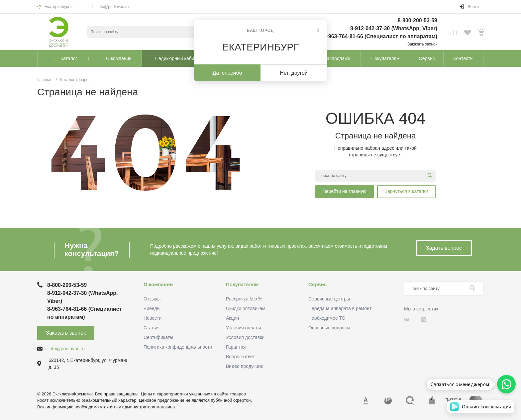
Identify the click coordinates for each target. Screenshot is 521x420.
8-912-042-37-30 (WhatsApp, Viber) (394, 28)
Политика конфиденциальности (178, 347)
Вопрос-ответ (240, 357)
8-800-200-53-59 (417, 20)
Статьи (151, 328)
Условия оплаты (243, 328)
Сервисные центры (329, 299)
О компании (158, 284)
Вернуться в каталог (406, 191)
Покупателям (242, 284)
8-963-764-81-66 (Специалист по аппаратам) (380, 36)
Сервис (317, 284)
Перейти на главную (345, 191)
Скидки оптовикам (246, 308)
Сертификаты (158, 337)
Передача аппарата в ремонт (340, 308)
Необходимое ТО (327, 318)
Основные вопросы (329, 328)
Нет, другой (294, 73)
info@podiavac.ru (113, 7)
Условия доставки (245, 337)
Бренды (152, 308)
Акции (232, 318)
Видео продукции (245, 366)
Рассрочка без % (244, 299)
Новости (153, 318)
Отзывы (152, 299)
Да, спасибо (227, 73)
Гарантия (236, 347)
